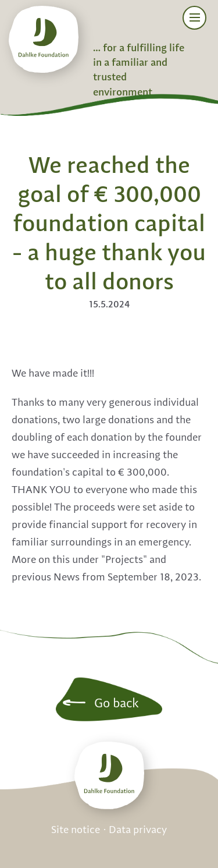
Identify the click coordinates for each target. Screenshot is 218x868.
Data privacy (138, 830)
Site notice (76, 830)
